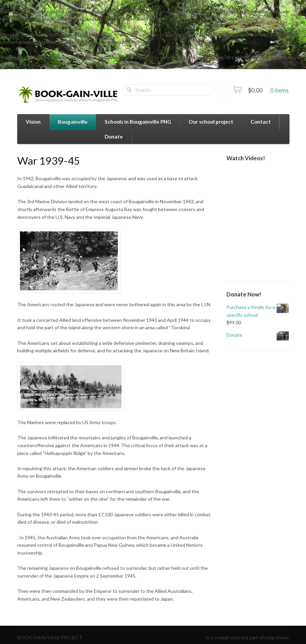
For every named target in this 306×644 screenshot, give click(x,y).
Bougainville (73, 122)
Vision (33, 122)
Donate (114, 137)
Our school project (211, 122)
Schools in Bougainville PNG (138, 122)
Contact (261, 122)
